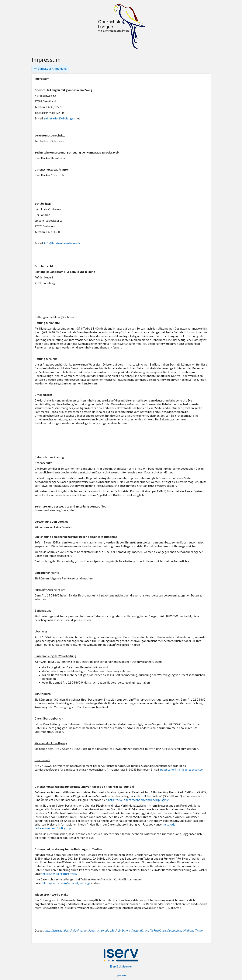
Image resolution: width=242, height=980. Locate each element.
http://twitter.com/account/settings (66, 883)
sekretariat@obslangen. (60, 118)
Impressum (121, 975)
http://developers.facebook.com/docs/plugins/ (138, 800)
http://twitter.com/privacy (60, 874)
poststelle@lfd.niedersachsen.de (181, 769)
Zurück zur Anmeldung (50, 69)
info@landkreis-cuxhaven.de (62, 243)
